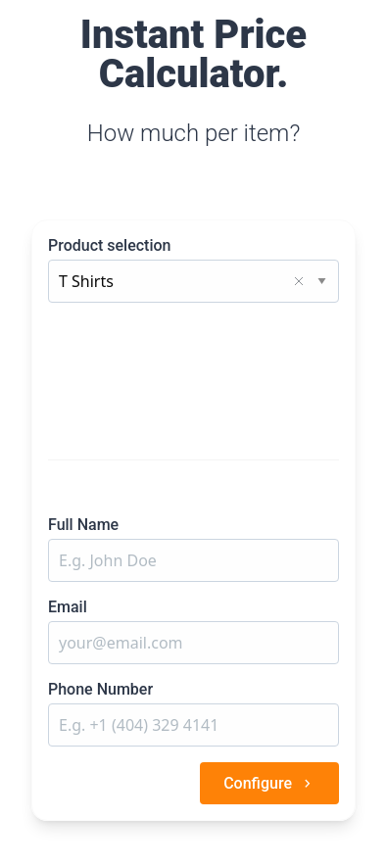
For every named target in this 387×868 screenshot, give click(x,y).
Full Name (83, 525)
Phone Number (100, 689)
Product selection (110, 245)
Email (68, 607)
